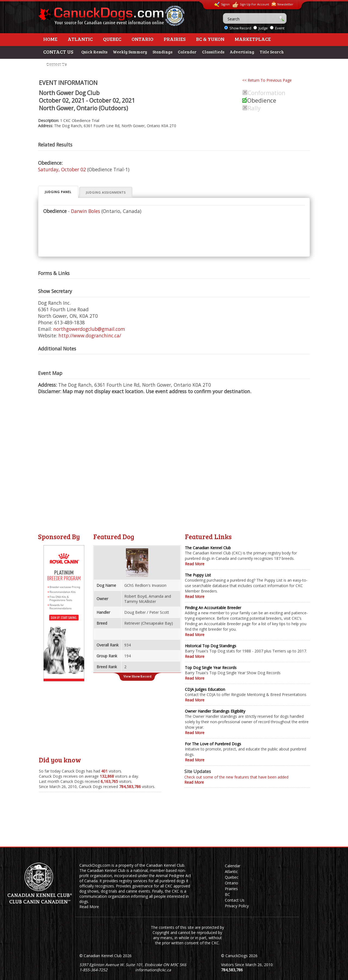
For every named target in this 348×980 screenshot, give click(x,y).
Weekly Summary (130, 52)
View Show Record (137, 676)
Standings (162, 52)
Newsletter (282, 4)
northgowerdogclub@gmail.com (89, 329)
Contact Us (56, 65)
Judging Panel (58, 192)
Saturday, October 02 (62, 169)
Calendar (187, 52)
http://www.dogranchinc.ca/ (90, 335)
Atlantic (80, 39)
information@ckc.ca (153, 970)
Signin (222, 4)
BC (227, 894)
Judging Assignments (106, 192)
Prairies (175, 39)
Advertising (242, 52)
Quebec (112, 39)
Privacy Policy (237, 906)
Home (50, 39)
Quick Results (94, 52)
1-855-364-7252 (93, 970)
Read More (195, 564)
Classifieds (213, 52)
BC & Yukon (210, 39)
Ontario (142, 39)
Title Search (272, 52)
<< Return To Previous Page (267, 80)
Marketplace (253, 39)
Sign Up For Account (251, 5)
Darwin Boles (86, 211)
